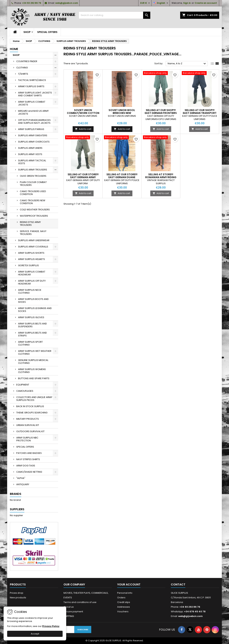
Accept (35, 634)
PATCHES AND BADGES (29, 453)
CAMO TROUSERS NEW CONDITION (33, 202)
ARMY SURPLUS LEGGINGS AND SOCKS (35, 310)
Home (14, 49)
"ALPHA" (21, 478)
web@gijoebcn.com (67, 3)
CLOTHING (22, 68)
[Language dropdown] (161, 3)
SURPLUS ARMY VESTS (30, 154)
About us (69, 607)
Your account (129, 584)
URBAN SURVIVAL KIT (28, 425)
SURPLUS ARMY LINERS (30, 148)
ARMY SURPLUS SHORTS (31, 253)
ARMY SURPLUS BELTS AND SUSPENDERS (32, 325)
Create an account (206, 3)
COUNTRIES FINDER (27, 61)
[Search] (114, 15)
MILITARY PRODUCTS (28, 419)
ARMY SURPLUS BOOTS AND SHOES (33, 301)
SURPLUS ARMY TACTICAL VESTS (32, 162)
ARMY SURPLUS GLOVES (31, 317)
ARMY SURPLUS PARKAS (31, 129)
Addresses (124, 607)
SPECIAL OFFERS (47, 32)
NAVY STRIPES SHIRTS (28, 459)
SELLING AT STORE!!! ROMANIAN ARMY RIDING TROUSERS (161, 177)
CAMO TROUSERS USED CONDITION (33, 193)
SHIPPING (69, 616)
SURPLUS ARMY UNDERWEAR (34, 240)
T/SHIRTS (23, 74)
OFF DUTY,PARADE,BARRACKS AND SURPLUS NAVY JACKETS (34, 121)
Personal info (125, 593)
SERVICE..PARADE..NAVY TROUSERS (33, 233)
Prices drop (17, 593)
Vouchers (123, 612)
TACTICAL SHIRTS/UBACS (32, 80)
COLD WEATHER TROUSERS (35, 210)
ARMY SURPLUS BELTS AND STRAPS (32, 334)
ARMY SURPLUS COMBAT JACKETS (32, 103)
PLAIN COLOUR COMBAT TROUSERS (33, 184)
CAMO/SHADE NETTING (29, 472)
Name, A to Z (187, 64)
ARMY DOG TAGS (26, 466)
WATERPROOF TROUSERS (34, 216)
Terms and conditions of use (80, 602)
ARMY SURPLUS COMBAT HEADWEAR (32, 273)
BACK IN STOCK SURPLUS (30, 406)
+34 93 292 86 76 (32, 3)
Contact (178, 584)
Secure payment (73, 612)
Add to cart (83, 129)
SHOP (27, 32)
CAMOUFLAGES (25, 391)
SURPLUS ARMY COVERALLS (33, 247)
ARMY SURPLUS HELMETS (31, 259)
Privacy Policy (51, 626)
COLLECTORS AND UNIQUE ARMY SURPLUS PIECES (34, 399)
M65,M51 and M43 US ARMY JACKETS (33, 112)
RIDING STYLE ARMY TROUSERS (30, 224)
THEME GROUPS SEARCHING (32, 413)
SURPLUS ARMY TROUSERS (33, 170)
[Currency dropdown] (145, 3)
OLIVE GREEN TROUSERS (33, 176)
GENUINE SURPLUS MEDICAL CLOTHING (33, 362)
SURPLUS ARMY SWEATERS (33, 135)
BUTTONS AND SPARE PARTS (34, 378)
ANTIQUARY (23, 484)
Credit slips (124, 602)
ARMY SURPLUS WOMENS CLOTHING (32, 371)
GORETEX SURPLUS (28, 265)
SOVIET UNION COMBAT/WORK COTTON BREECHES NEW (83, 113)
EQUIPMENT (23, 385)
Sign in (187, 3)
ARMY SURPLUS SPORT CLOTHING (30, 343)
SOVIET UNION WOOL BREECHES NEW (122, 112)
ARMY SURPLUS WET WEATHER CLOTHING (35, 352)
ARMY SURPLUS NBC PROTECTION (27, 439)
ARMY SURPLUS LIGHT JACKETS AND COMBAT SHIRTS (35, 94)
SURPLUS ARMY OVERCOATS (34, 142)
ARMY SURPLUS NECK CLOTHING (30, 291)
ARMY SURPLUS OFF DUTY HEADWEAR (32, 282)
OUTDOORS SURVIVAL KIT (30, 431)
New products (18, 598)
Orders (121, 598)
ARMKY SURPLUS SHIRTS (31, 86)
